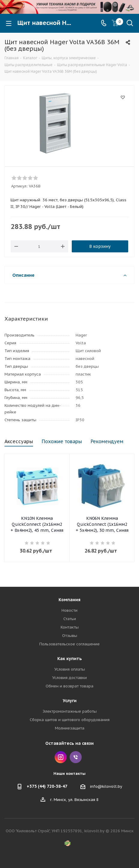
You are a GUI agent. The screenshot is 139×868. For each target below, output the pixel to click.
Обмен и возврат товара (69, 686)
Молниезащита (70, 728)
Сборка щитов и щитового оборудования (70, 720)
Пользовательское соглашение (69, 644)
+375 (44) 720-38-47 (47, 786)
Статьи (70, 619)
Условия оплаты (70, 669)
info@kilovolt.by (106, 786)
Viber (76, 757)
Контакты (70, 627)
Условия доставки (69, 678)
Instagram (61, 757)
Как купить (70, 659)
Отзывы (70, 636)
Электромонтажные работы (70, 711)
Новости (69, 610)
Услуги (70, 701)
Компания (69, 600)
